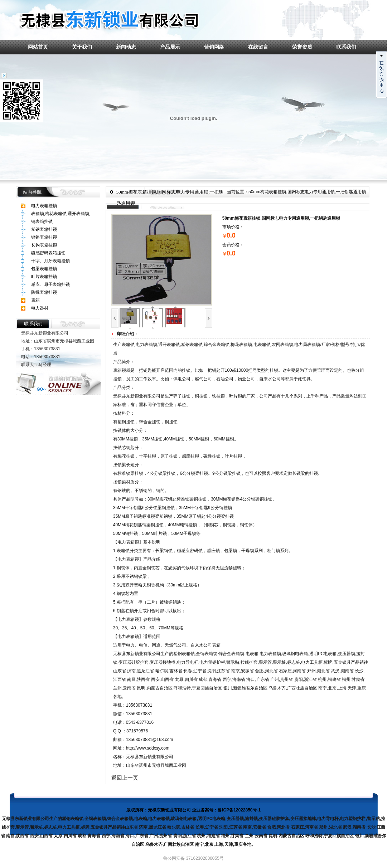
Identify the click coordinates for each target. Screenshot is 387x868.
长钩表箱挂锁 (44, 245)
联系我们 (346, 47)
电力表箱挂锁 (44, 206)
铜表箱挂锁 (42, 221)
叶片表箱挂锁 (44, 277)
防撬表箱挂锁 (44, 292)
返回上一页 (125, 778)
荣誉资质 (302, 47)
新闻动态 (126, 47)
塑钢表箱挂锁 (44, 229)
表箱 (35, 300)
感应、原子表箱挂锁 (50, 284)
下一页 (208, 318)
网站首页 (38, 47)
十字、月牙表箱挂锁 (50, 261)
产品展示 (170, 47)
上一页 (115, 318)
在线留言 (258, 47)
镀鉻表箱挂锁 (44, 237)
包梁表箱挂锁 (44, 269)
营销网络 (214, 47)
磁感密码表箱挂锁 (48, 253)
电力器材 (40, 308)
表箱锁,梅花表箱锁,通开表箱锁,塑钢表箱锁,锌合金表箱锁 (61, 214)
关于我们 (82, 47)
